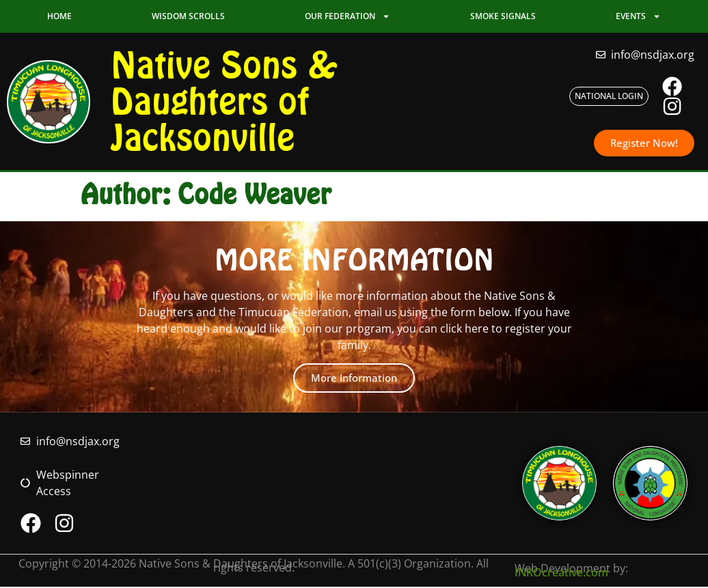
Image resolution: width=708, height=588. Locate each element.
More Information (354, 378)
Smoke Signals (503, 16)
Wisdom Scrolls (188, 16)
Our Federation (348, 16)
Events (638, 16)
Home (59, 16)
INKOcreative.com (561, 574)
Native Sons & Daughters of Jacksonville (224, 102)
